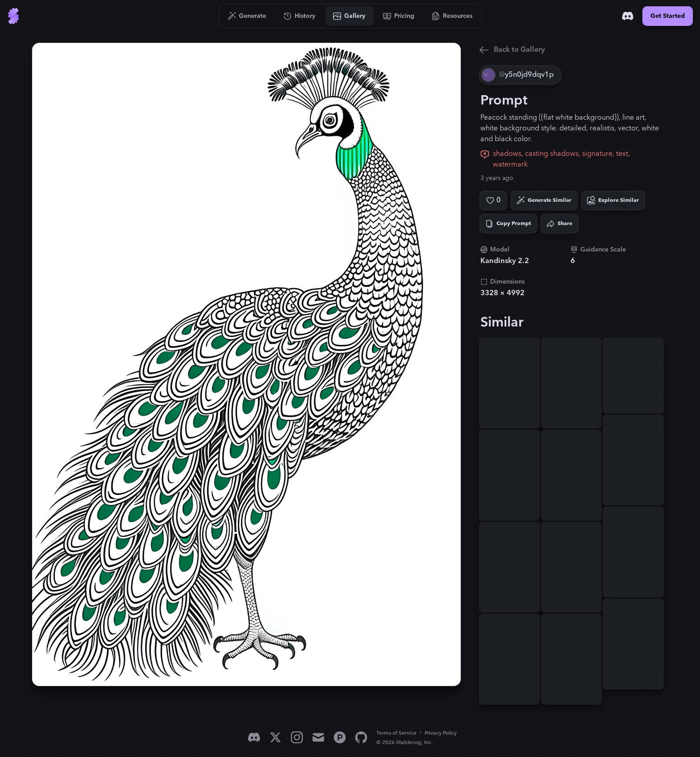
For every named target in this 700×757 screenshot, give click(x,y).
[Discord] (628, 16)
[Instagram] (297, 737)
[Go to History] (300, 16)
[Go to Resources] (452, 16)
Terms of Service (396, 733)
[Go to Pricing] (399, 16)
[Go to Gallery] (350, 16)
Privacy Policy (441, 733)
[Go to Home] (13, 16)
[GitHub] (361, 737)
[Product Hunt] (340, 737)
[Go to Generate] (247, 16)
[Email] (318, 737)
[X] (275, 737)
